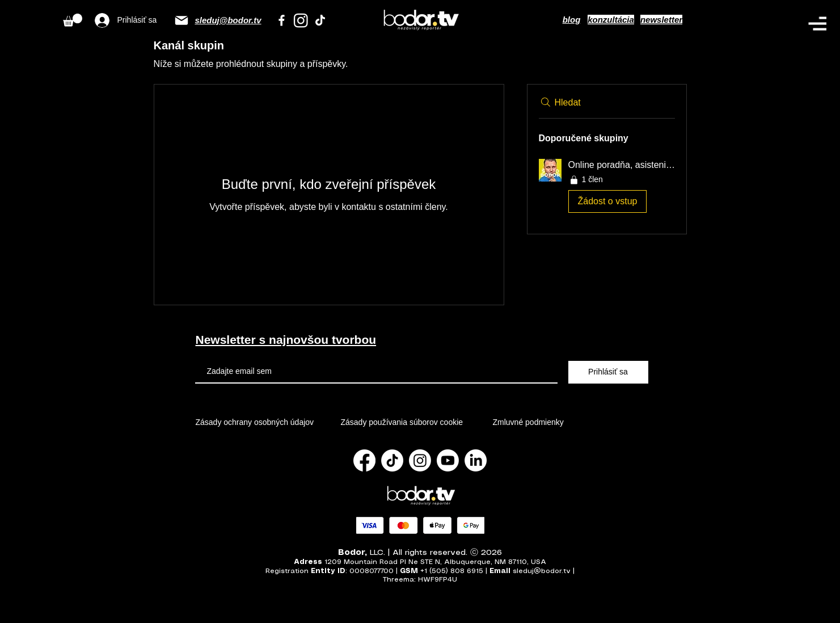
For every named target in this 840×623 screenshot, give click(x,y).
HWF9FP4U (438, 580)
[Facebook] (282, 20)
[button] (817, 24)
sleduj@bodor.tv (228, 20)
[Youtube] (448, 460)
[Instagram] (301, 20)
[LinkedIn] (476, 460)
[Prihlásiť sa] (608, 372)
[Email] (181, 20)
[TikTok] (320, 20)
